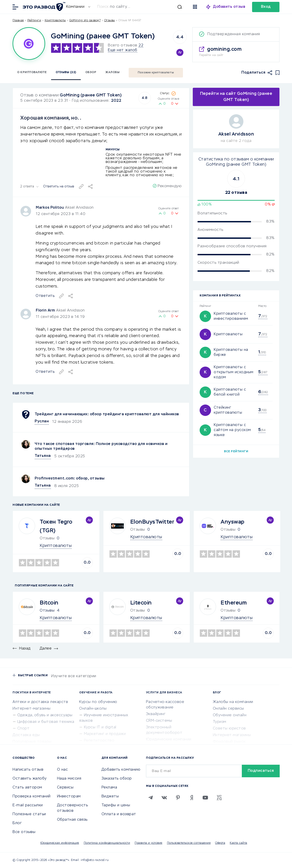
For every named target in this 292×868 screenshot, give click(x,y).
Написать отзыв (28, 770)
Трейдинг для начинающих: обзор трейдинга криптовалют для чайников (107, 414)
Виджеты (110, 796)
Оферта (220, 843)
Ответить (45, 372)
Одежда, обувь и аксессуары (45, 715)
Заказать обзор (117, 779)
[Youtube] (205, 798)
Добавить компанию (121, 770)
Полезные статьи (29, 814)
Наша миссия (69, 779)
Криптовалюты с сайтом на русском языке (232, 430)
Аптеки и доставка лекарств (40, 702)
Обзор (91, 72)
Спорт (23, 729)
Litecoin (141, 603)
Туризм (220, 722)
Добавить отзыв (229, 7)
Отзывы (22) (66, 72)
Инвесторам (69, 796)
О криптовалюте (32, 72)
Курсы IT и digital (100, 727)
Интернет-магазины (32, 709)
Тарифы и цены (116, 805)
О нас (63, 770)
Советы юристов (229, 729)
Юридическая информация (60, 843)
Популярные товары (32, 742)
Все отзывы (24, 832)
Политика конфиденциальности (107, 843)
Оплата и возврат (119, 814)
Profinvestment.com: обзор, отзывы (70, 479)
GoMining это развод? (85, 21)
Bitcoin (49, 603)
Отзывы (47, 611)
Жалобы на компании (233, 702)
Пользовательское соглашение (189, 843)
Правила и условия (149, 843)
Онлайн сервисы (228, 709)
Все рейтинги (236, 452)
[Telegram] (151, 798)
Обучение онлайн (230, 715)
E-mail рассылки (28, 805)
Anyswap (233, 522)
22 (141, 45)
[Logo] (29, 44)
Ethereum (234, 603)
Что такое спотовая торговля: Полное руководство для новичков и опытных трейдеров (101, 446)
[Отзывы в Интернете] (43, 7)
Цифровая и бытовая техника (46, 722)
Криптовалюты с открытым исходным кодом (234, 372)
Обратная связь (72, 820)
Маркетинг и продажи (105, 734)
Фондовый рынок (229, 742)
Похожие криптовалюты (156, 73)
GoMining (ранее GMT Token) (91, 95)
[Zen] (192, 798)
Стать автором (27, 788)
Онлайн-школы (93, 709)
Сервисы (65, 788)
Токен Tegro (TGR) (56, 526)
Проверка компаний (32, 796)
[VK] (164, 798)
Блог (17, 823)
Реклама (109, 788)
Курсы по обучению (98, 702)
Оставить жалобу (30, 779)
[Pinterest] (178, 798)
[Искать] (142, 7)
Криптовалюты (55, 21)
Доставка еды (26, 735)
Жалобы (112, 72)
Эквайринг (156, 714)
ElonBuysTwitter (152, 522)
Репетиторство (99, 741)
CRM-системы (159, 721)
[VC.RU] (219, 798)
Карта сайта (239, 843)
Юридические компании (169, 740)
